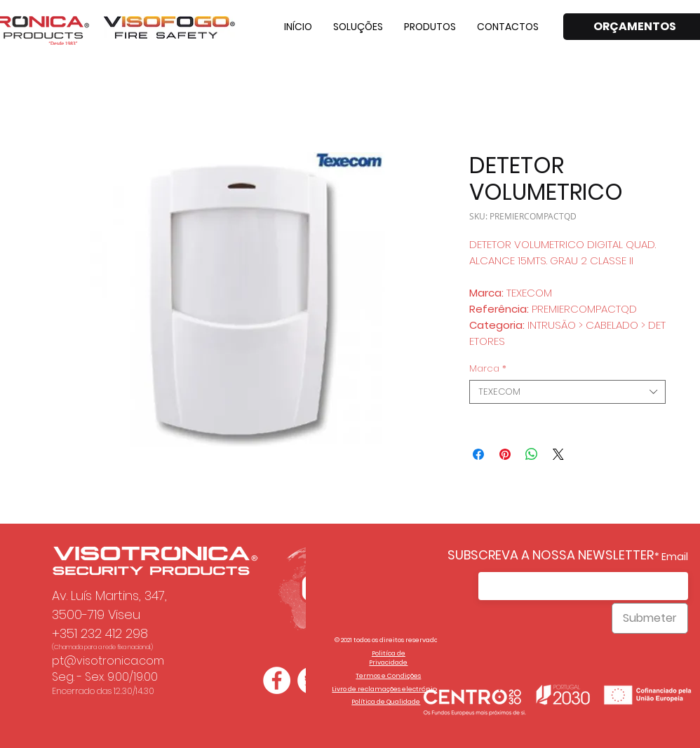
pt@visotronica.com (108, 661)
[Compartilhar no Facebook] (478, 454)
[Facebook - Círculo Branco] (277, 680)
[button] (358, 27)
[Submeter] (650, 618)
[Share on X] (558, 454)
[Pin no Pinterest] (505, 454)
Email (675, 557)
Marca (488, 369)
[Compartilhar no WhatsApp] (532, 454)
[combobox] (567, 392)
